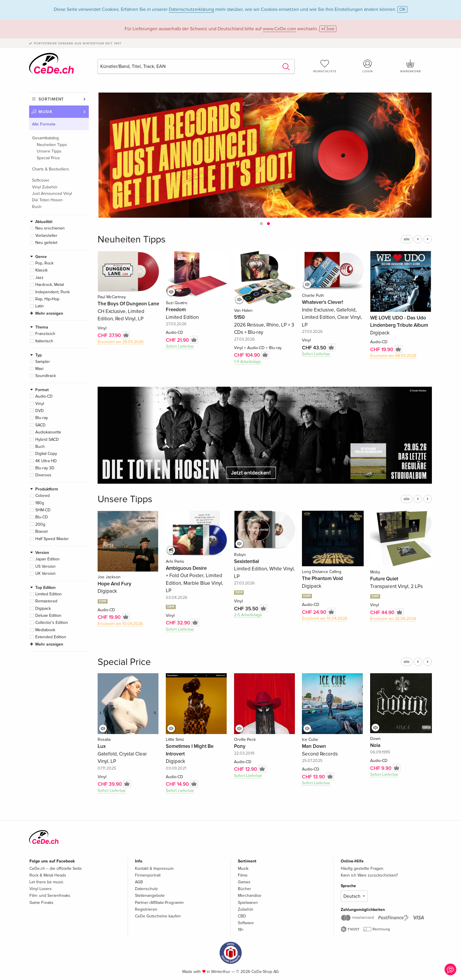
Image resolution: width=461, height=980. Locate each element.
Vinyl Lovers (41, 889)
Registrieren (146, 909)
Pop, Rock (44, 263)
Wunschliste (325, 66)
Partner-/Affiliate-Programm (159, 903)
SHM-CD (43, 510)
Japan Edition (47, 559)
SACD (40, 425)
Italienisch (44, 341)
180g (40, 503)
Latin (40, 306)
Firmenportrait (148, 875)
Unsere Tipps (49, 151)
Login (368, 66)
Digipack (43, 608)
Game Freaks (41, 903)
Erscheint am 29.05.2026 (121, 342)
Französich (45, 334)
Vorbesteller (46, 236)
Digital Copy (46, 454)
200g (40, 524)
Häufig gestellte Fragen (362, 868)
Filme (243, 875)
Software (246, 923)
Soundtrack (46, 376)
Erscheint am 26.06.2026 (393, 619)
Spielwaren (248, 903)
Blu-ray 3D (45, 468)
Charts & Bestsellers (51, 169)
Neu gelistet (46, 243)
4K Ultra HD (46, 461)
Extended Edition (51, 637)
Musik (46, 112)
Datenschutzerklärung (191, 9)
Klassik (41, 270)
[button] (261, 224)
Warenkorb (410, 66)
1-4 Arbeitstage (248, 362)
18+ (241, 930)
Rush (37, 207)
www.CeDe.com (279, 29)
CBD (242, 916)
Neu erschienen (50, 228)
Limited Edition (49, 594)
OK (402, 9)
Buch (40, 447)
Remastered (46, 601)
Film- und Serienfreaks (50, 896)
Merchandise (250, 896)
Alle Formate (44, 124)
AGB (139, 882)
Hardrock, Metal (50, 285)
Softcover (41, 180)
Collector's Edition (52, 623)
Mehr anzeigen (49, 313)
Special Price (48, 158)
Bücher (244, 889)
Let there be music (46, 882)
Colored (42, 496)
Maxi (39, 369)
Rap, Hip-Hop (47, 299)
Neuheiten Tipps (52, 145)
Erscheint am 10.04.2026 (120, 624)
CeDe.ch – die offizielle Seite (56, 868)
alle (407, 239)
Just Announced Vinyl (52, 194)
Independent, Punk (52, 292)
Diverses (43, 475)
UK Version (45, 573)
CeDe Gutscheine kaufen (158, 916)
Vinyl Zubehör (45, 187)
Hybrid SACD (47, 439)
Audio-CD (44, 396)
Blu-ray (42, 418)
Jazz (39, 278)
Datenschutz (146, 889)
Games (244, 882)
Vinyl (40, 404)
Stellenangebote (150, 896)
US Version (45, 566)
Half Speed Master (52, 539)
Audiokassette (48, 432)
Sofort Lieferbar (180, 346)
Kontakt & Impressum (154, 868)
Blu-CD (42, 517)
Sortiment (51, 99)
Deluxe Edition (48, 615)
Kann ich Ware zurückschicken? (369, 875)
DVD (40, 411)
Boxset (41, 531)
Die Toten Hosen (47, 200)
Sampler (43, 362)
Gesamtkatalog (45, 138)
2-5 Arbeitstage (248, 615)
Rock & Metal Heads (48, 875)
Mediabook (45, 630)
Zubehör (246, 909)
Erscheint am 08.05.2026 (393, 356)
